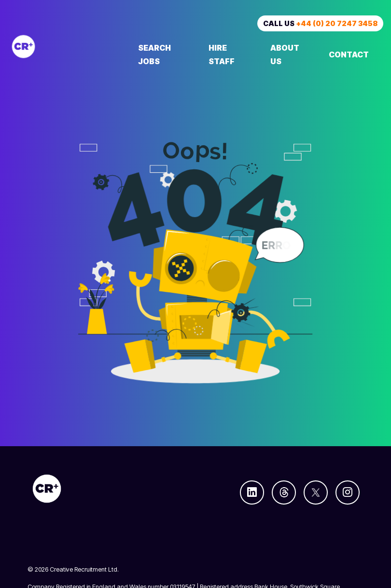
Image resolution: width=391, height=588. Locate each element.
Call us (320, 23)
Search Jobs (154, 55)
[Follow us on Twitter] (316, 492)
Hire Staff (222, 55)
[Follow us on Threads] (284, 492)
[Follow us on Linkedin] (252, 492)
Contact (349, 55)
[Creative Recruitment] (66, 47)
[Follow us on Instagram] (348, 492)
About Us (285, 55)
